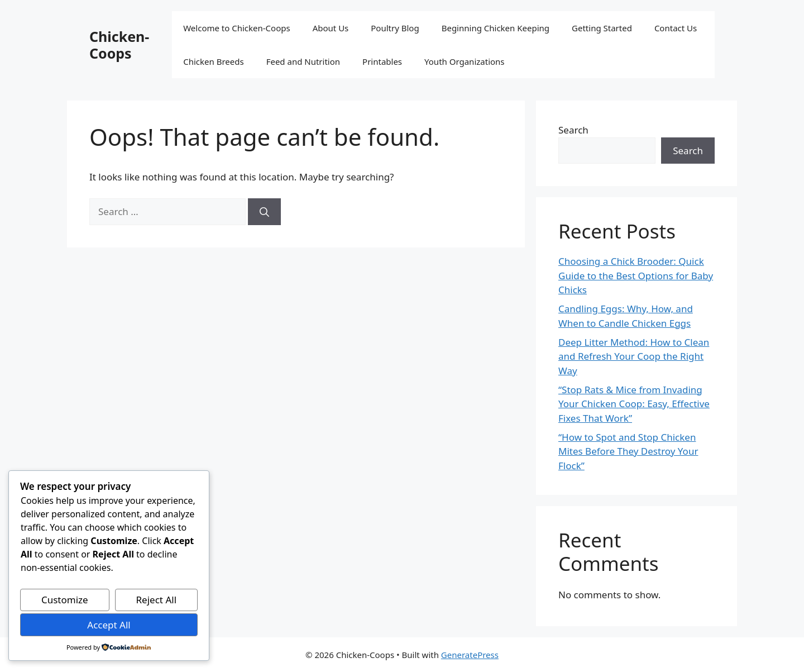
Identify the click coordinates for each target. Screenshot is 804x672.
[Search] (264, 212)
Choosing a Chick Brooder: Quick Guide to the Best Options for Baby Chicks (636, 275)
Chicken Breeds (213, 61)
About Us (331, 28)
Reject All (157, 600)
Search (573, 130)
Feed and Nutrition (303, 61)
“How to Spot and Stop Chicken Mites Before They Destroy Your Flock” (628, 451)
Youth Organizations (465, 61)
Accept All (109, 625)
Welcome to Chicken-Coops (236, 28)
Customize (65, 600)
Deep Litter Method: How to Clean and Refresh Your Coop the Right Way (634, 356)
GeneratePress (470, 655)
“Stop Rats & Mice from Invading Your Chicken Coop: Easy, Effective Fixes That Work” (634, 404)
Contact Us (676, 28)
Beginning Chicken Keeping (496, 28)
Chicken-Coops (119, 45)
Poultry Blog (395, 28)
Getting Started (602, 28)
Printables (382, 61)
